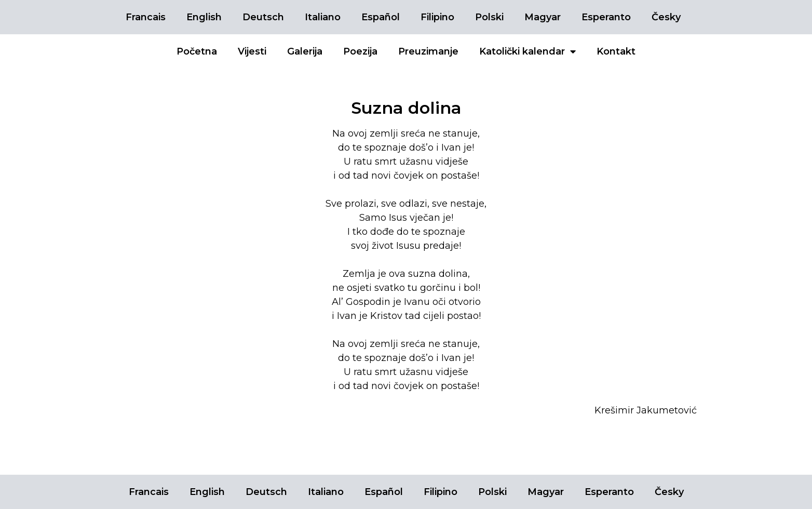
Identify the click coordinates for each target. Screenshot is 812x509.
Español (381, 17)
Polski (489, 17)
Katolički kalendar (527, 51)
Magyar (543, 17)
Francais (146, 17)
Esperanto (606, 17)
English (204, 17)
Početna (197, 51)
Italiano (323, 17)
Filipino (437, 17)
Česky (666, 17)
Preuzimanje (428, 51)
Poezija (360, 51)
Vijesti (252, 51)
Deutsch (263, 17)
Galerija (305, 51)
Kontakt (616, 51)
